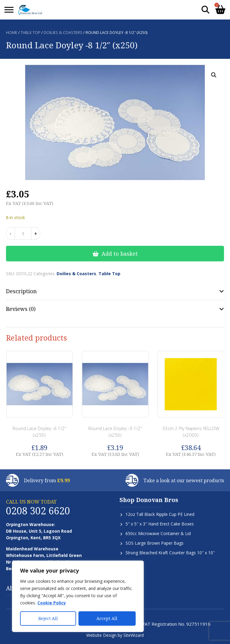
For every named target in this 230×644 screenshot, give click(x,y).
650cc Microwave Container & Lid (158, 533)
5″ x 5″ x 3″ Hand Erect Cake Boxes (160, 524)
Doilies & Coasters (63, 32)
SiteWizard (134, 635)
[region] (78, 596)
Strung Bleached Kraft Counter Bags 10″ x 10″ (170, 553)
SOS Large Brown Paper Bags (155, 543)
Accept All (107, 618)
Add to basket (120, 254)
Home (12, 32)
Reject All (48, 618)
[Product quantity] (23, 233)
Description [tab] (21, 291)
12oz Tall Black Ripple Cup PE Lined (160, 514)
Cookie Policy (52, 603)
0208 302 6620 (38, 511)
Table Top (31, 32)
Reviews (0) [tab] (21, 309)
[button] (214, 75)
